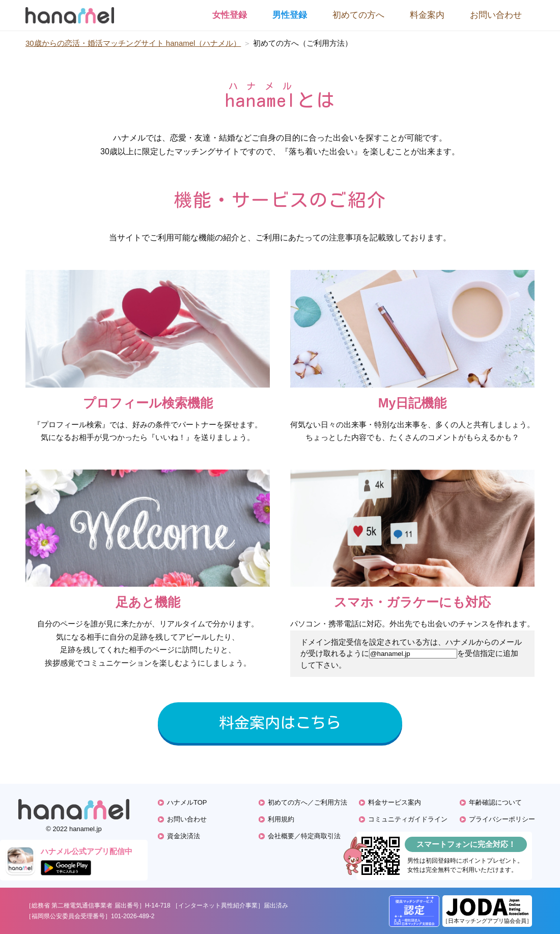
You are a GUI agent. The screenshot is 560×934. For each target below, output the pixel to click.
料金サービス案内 (395, 802)
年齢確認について (495, 802)
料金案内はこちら (280, 723)
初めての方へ (358, 15)
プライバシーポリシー (502, 819)
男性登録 (290, 15)
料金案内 (427, 15)
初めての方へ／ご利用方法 (307, 802)
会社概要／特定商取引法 (304, 836)
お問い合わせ (496, 15)
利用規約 (281, 819)
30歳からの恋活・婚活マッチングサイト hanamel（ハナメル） (133, 43)
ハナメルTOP (187, 802)
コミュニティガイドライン (408, 819)
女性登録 (230, 15)
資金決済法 (184, 836)
